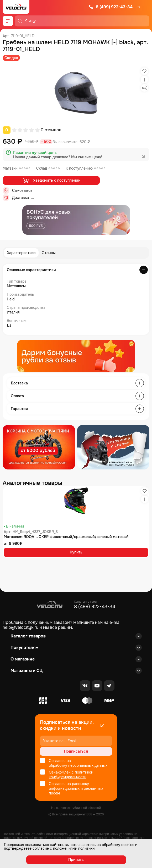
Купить (76, 552)
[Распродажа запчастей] (39, 447)
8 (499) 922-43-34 (111, 7)
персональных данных (88, 765)
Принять (76, 860)
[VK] (85, 686)
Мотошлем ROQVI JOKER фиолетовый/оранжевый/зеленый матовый (66, 537)
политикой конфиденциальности (71, 775)
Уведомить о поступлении (51, 181)
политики (86, 848)
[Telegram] (109, 686)
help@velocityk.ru (20, 627)
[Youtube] (97, 686)
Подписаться (76, 751)
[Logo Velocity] (16, 7)
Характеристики (21, 253)
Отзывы (49, 253)
